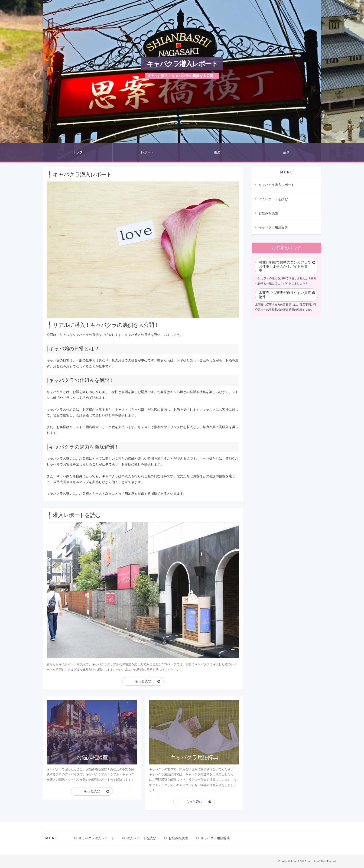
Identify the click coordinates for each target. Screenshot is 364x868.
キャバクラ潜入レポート (182, 64)
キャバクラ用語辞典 (273, 227)
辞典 (286, 152)
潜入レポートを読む (273, 199)
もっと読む (143, 681)
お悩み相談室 (268, 213)
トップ (78, 152)
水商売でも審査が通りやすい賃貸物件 (285, 295)
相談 (217, 152)
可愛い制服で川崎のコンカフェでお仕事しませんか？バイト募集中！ (285, 266)
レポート (147, 152)
